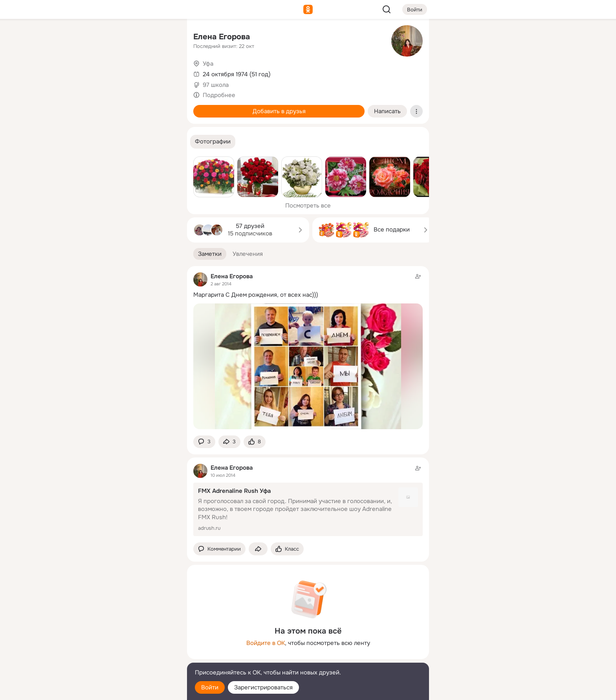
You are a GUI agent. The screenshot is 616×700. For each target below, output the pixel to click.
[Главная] (94, 38)
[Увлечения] (129, 38)
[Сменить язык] (129, 656)
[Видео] (163, 72)
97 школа (216, 85)
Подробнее (219, 95)
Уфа (208, 64)
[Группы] (163, 38)
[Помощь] (94, 141)
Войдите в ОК (266, 643)
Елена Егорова (222, 37)
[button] (213, 142)
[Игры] (163, 107)
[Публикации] (94, 72)
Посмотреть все (308, 206)
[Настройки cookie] (129, 690)
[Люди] (129, 72)
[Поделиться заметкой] (229, 442)
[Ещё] (129, 639)
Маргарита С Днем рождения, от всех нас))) (256, 295)
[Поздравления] (129, 107)
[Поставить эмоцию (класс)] (255, 442)
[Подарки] (94, 107)
